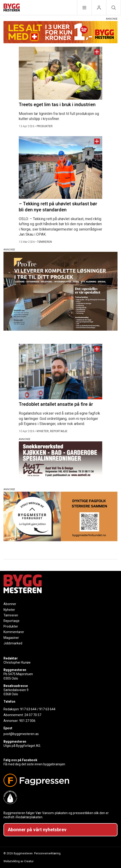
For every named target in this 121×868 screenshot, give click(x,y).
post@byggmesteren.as (21, 734)
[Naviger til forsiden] (12, 8)
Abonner (10, 604)
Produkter (11, 626)
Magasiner (11, 638)
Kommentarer (14, 632)
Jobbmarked (13, 643)
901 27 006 (27, 721)
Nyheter (9, 610)
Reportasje (11, 621)
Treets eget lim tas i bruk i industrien (57, 105)
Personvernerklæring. (48, 853)
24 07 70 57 (33, 715)
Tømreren (11, 615)
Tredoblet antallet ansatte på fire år (56, 404)
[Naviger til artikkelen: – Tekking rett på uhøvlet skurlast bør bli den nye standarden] (60, 167)
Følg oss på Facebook (20, 760)
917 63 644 (28, 709)
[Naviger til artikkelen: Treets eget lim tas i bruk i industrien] (60, 73)
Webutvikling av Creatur (19, 861)
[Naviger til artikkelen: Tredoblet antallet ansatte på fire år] (60, 372)
